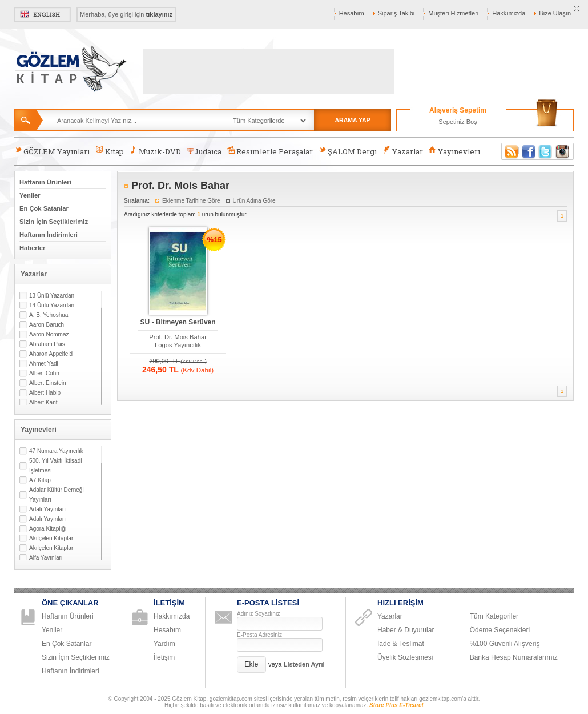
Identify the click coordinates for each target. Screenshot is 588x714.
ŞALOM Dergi (348, 151)
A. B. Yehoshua (49, 315)
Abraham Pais (47, 344)
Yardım (164, 644)
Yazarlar (402, 151)
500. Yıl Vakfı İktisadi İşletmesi (55, 466)
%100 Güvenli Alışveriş (505, 644)
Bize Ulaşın (555, 13)
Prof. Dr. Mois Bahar (178, 337)
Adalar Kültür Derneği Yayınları (57, 495)
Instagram (563, 151)
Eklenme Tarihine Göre (191, 201)
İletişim (164, 657)
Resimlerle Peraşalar (270, 151)
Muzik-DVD (155, 151)
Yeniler (30, 195)
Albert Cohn (44, 373)
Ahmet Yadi (44, 364)
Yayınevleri (454, 151)
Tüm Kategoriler (494, 616)
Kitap (109, 151)
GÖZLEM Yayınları (52, 151)
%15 (215, 240)
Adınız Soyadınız (259, 614)
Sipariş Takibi (396, 13)
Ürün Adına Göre (254, 201)
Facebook (529, 151)
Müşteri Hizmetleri (453, 13)
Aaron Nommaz (49, 334)
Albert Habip (45, 393)
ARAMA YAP (352, 120)
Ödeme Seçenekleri (500, 630)
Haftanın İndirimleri (49, 235)
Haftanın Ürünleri (45, 182)
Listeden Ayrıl (304, 664)
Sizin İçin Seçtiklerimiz (54, 222)
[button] (251, 665)
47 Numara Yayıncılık (56, 451)
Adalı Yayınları (47, 509)
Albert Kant (43, 402)
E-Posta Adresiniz (259, 635)
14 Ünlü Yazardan (52, 305)
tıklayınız (159, 14)
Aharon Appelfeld (51, 354)
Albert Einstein (47, 383)
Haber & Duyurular (406, 630)
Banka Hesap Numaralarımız (514, 657)
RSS (510, 151)
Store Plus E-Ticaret (396, 705)
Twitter (546, 151)
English (43, 14)
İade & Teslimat (401, 644)
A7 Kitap (40, 480)
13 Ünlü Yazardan (52, 296)
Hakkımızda (509, 13)
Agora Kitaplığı (48, 529)
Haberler (32, 248)
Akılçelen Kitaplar (51, 538)
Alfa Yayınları (46, 558)
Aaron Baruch (47, 325)
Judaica (204, 151)
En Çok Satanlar (44, 208)
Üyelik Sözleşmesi (405, 657)
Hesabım (352, 13)
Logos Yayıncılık (178, 345)
